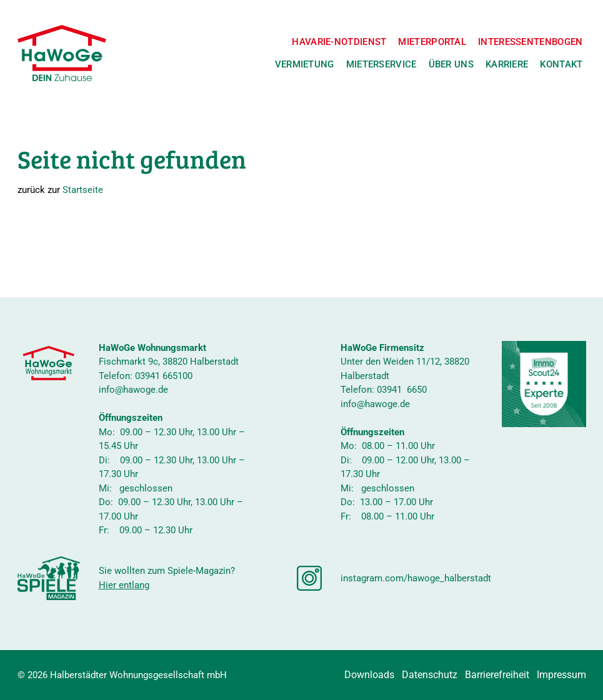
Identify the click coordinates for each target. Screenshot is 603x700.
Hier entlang (124, 585)
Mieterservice (381, 64)
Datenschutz (430, 675)
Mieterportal (432, 42)
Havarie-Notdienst (339, 42)
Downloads (369, 675)
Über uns (451, 64)
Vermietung (305, 64)
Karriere (507, 64)
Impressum (561, 675)
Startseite (83, 190)
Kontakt (561, 64)
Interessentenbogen (530, 42)
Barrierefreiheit (497, 675)
